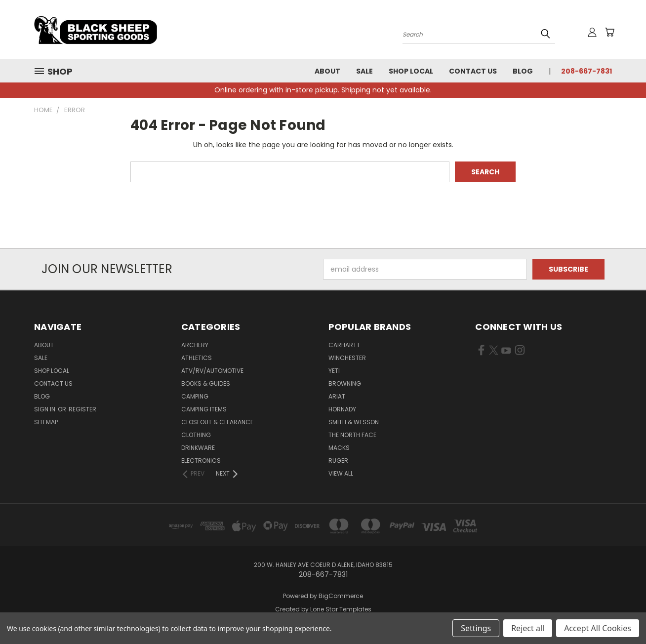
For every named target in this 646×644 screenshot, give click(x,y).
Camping (195, 396)
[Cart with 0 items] (609, 32)
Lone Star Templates (341, 609)
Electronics (201, 461)
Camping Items (204, 409)
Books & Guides (206, 383)
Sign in (45, 409)
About (327, 71)
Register (82, 409)
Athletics (197, 358)
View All (341, 473)
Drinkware (198, 448)
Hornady (342, 409)
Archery (195, 345)
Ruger (338, 461)
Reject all (528, 628)
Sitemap (46, 422)
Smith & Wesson (354, 422)
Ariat (337, 396)
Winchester (347, 358)
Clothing (196, 435)
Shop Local (411, 71)
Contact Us (473, 71)
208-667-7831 (586, 71)
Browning (345, 383)
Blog (523, 71)
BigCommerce (341, 596)
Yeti (334, 371)
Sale (364, 71)
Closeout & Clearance (217, 422)
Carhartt (344, 345)
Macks (339, 448)
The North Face (352, 435)
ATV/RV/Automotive (212, 371)
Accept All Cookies (598, 628)
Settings (476, 628)
